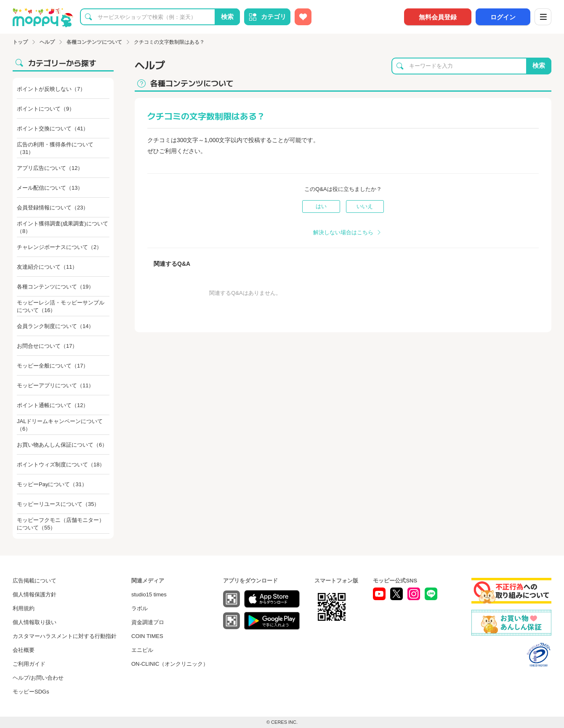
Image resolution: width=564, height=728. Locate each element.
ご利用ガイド (29, 664)
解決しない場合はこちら (343, 232)
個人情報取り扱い (35, 622)
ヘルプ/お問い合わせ (38, 678)
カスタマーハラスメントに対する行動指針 (65, 636)
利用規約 (24, 608)
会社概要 (24, 650)
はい (321, 206)
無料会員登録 (438, 17)
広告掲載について (35, 581)
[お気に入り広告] (303, 17)
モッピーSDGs (31, 692)
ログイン (503, 17)
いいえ (365, 206)
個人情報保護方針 (35, 594)
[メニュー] (543, 17)
